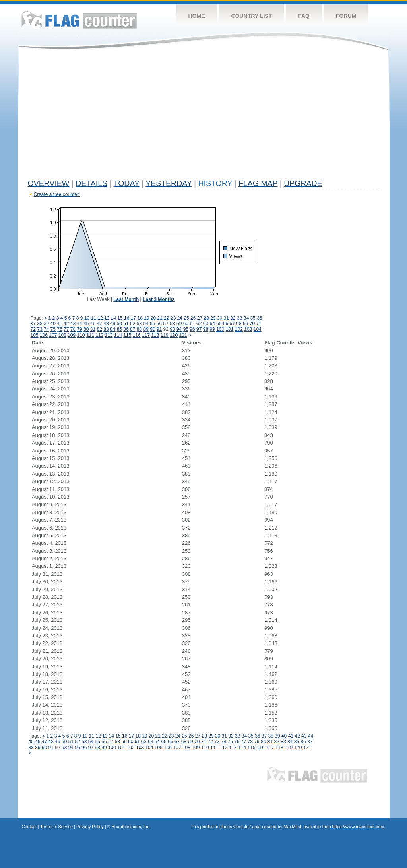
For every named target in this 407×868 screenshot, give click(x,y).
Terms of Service (56, 827)
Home (197, 16)
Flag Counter (79, 20)
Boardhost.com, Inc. (131, 827)
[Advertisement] (204, 116)
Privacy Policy (90, 827)
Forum (346, 16)
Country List (252, 16)
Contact (29, 827)
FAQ (304, 16)
